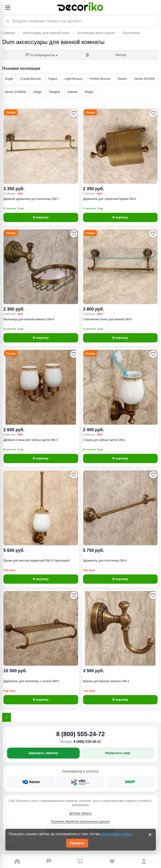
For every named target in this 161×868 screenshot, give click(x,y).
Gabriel (72, 92)
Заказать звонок (43, 753)
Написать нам (118, 753)
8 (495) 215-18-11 (87, 742)
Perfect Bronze (100, 79)
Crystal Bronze (30, 79)
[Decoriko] (80, 8)
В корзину (41, 217)
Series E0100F (145, 79)
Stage (37, 92)
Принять (77, 843)
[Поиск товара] (80, 21)
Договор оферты (80, 813)
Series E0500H (15, 92)
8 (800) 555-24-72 (80, 734)
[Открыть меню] (8, 8)
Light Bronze (73, 79)
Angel (9, 79)
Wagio (89, 92)
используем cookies (117, 834)
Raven (122, 79)
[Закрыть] (150, 835)
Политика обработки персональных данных (80, 822)
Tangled (54, 92)
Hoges (53, 79)
